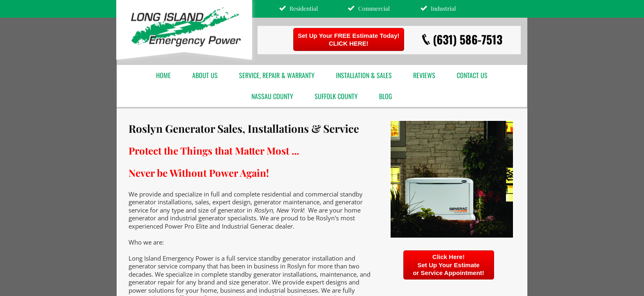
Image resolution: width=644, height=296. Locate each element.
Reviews (424, 75)
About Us (205, 75)
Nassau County (272, 96)
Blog (386, 96)
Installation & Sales (364, 75)
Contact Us (472, 75)
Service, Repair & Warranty (277, 75)
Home (163, 75)
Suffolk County (336, 96)
